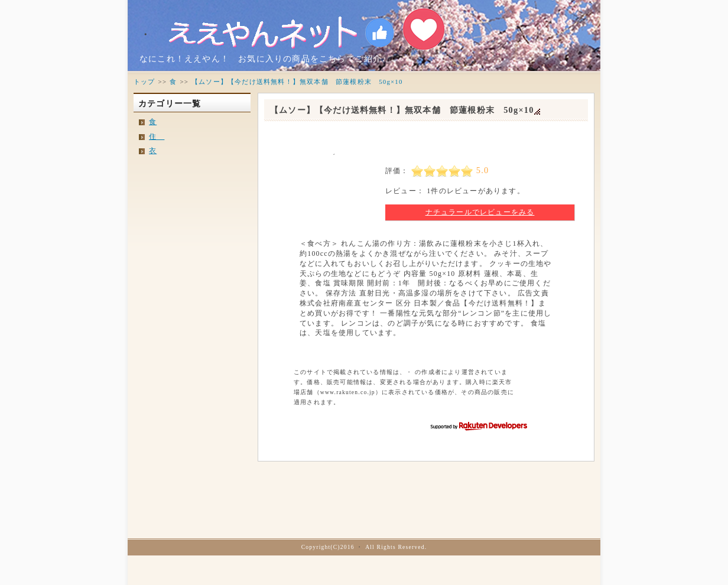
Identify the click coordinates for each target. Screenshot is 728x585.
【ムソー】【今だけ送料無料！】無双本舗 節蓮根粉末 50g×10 (402, 110)
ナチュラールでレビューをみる (480, 212)
